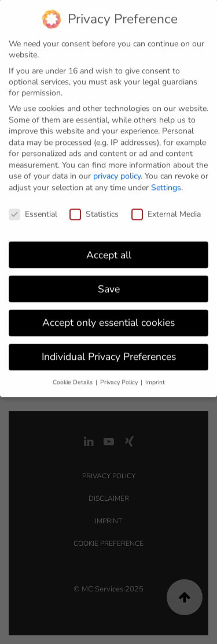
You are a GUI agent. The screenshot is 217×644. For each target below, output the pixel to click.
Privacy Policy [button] (120, 378)
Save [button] (109, 284)
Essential (33, 210)
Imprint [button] (155, 378)
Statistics (94, 210)
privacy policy (117, 172)
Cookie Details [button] (73, 378)
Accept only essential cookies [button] (108, 318)
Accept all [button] (109, 250)
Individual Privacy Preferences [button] (109, 352)
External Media (166, 210)
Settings (166, 183)
